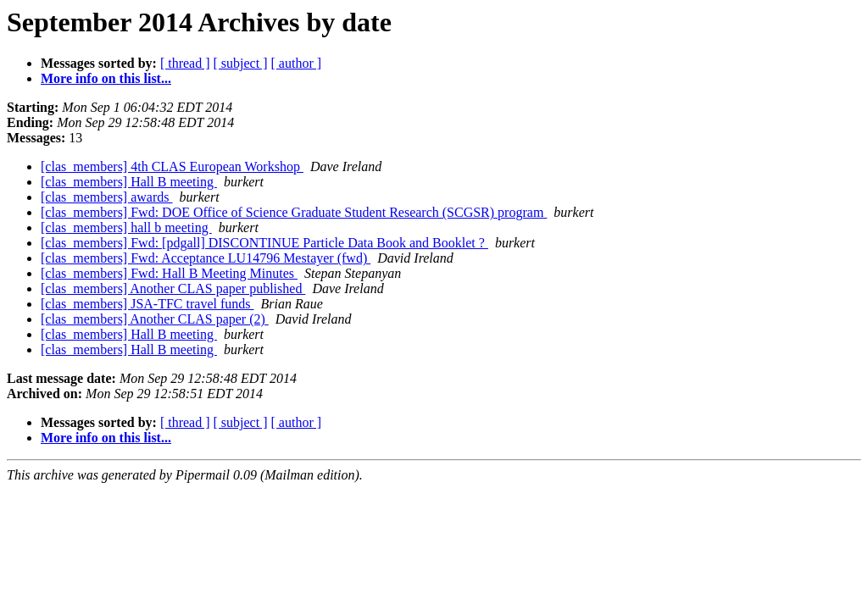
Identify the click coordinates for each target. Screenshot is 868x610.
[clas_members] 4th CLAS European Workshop (172, 166)
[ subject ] (241, 63)
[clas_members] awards (107, 197)
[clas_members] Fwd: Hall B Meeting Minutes (169, 273)
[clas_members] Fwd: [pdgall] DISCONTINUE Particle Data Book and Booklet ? (264, 243)
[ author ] (297, 63)
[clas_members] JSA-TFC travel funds (147, 304)
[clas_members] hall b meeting (126, 227)
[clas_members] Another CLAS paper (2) (155, 319)
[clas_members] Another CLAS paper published (173, 288)
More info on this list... (106, 78)
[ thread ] (185, 63)
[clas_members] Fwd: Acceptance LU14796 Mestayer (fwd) (206, 258)
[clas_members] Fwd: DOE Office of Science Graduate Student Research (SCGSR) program (294, 212)
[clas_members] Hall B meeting (129, 182)
